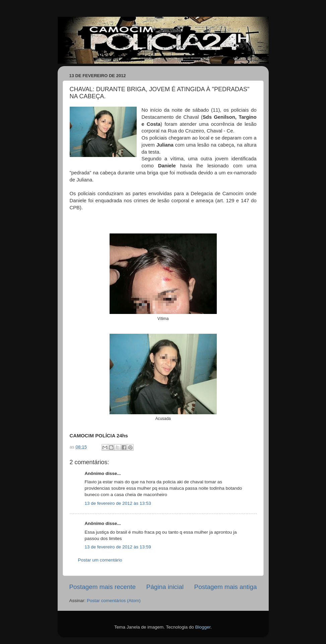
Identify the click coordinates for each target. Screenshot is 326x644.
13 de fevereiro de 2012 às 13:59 (118, 547)
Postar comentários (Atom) (114, 601)
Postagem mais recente (103, 587)
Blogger (203, 627)
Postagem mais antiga (226, 587)
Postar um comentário (100, 560)
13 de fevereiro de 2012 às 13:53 (118, 503)
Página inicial (165, 587)
